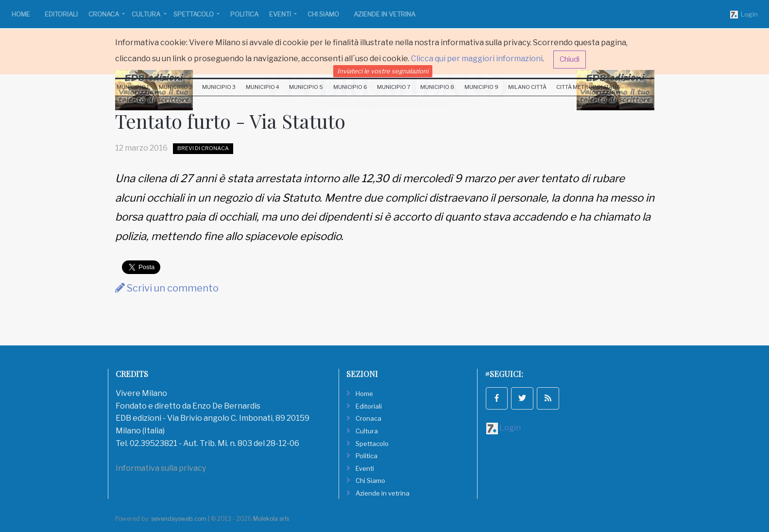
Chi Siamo (323, 14)
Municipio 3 (219, 87)
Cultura (147, 14)
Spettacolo (194, 14)
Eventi (281, 14)
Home (21, 14)
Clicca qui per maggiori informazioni (477, 59)
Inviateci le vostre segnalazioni (383, 71)
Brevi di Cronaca (203, 148)
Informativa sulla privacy (161, 468)
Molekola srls (271, 519)
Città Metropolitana (588, 87)
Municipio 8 (437, 87)
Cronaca (104, 14)
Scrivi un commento (167, 288)
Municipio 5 (306, 87)
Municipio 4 (263, 87)
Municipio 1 (133, 87)
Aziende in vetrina (384, 14)
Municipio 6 (350, 87)
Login (744, 15)
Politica (244, 14)
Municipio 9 (481, 87)
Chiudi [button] (570, 59)
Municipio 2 (176, 87)
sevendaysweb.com (179, 519)
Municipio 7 (394, 87)
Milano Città (527, 87)
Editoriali (61, 14)
